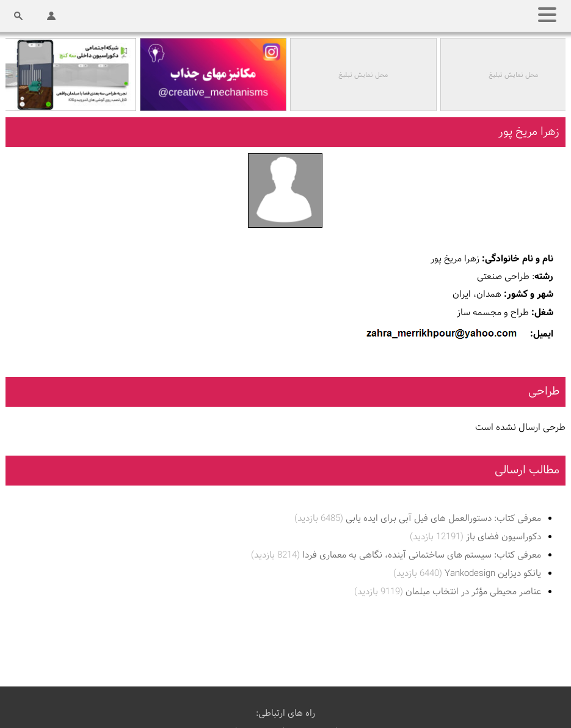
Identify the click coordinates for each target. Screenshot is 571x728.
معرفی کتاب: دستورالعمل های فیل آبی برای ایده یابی (418, 518)
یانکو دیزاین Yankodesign (467, 573)
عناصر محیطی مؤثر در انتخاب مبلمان (448, 591)
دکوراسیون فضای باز (475, 537)
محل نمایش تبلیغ (364, 75)
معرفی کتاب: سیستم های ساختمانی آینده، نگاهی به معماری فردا (396, 555)
